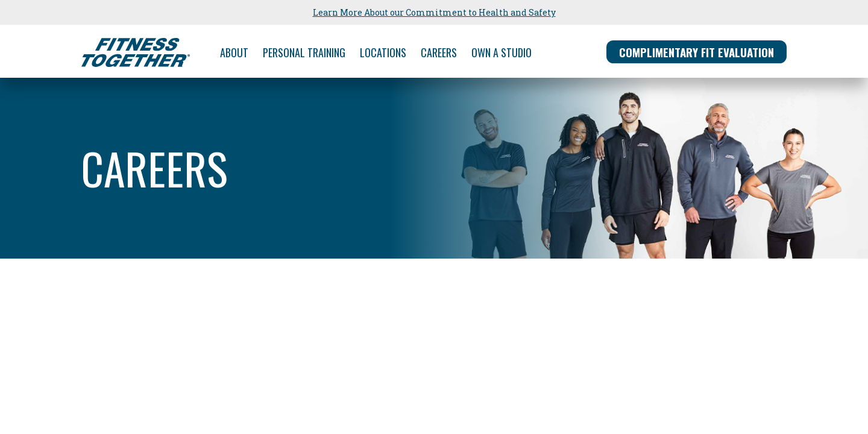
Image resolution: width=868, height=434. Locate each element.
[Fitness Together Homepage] (136, 52)
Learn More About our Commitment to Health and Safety (434, 12)
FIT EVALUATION (697, 52)
